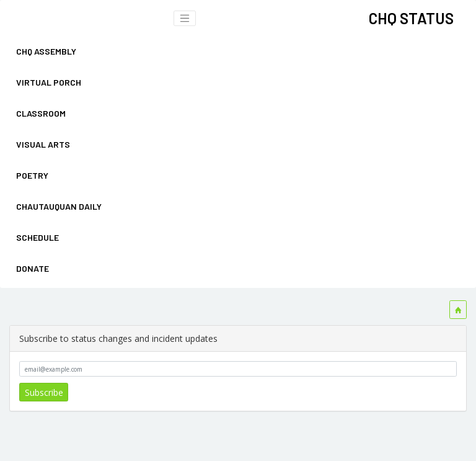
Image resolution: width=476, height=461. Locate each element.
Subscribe (44, 392)
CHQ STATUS (411, 18)
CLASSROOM (41, 113)
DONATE (33, 268)
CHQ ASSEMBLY (46, 51)
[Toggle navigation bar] (185, 19)
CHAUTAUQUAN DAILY (59, 206)
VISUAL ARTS (43, 144)
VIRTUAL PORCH (49, 82)
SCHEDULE (37, 237)
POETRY (32, 175)
